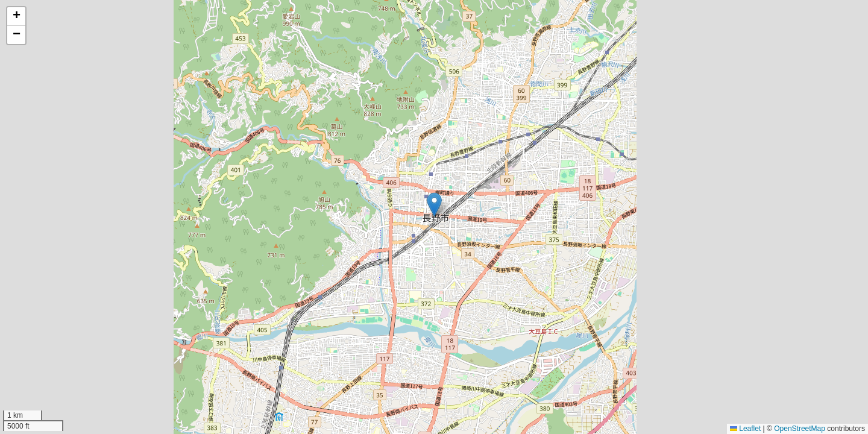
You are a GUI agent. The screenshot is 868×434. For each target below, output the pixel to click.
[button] (434, 205)
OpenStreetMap (800, 429)
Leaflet (745, 429)
